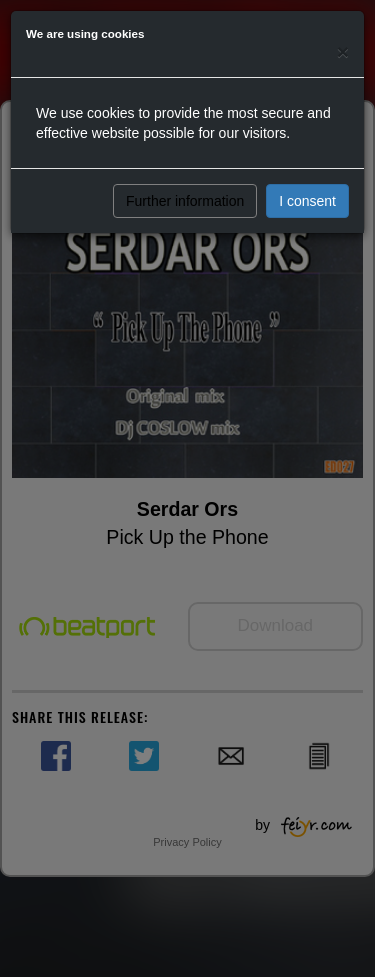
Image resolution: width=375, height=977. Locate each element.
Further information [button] (185, 201)
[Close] (343, 51)
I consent (307, 201)
